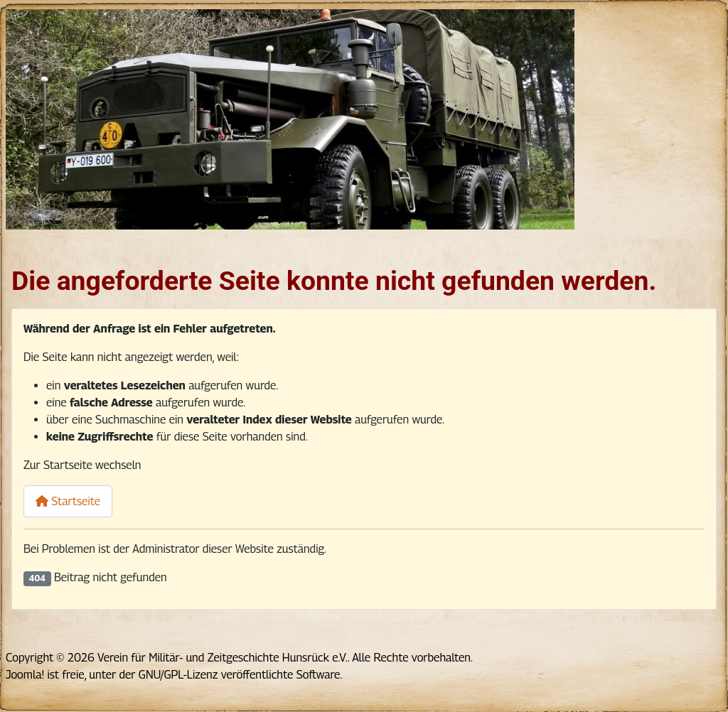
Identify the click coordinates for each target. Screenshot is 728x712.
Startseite (68, 501)
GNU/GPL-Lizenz (178, 675)
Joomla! (25, 675)
